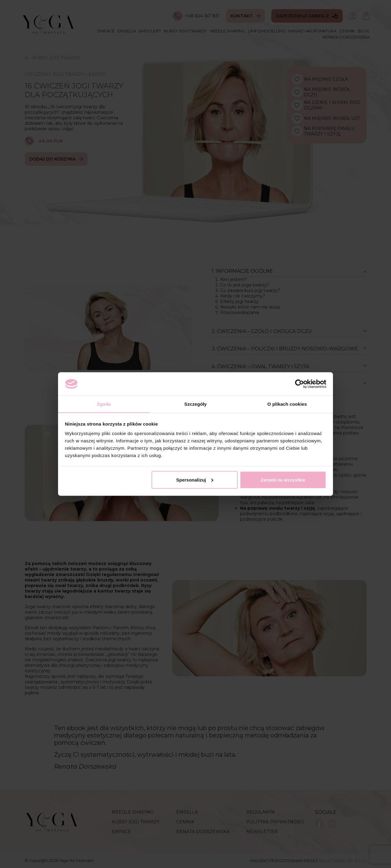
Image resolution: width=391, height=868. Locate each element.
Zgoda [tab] (104, 404)
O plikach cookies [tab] (287, 404)
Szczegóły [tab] (195, 404)
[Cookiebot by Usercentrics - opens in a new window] (300, 384)
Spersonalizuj (195, 480)
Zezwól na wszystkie (283, 480)
